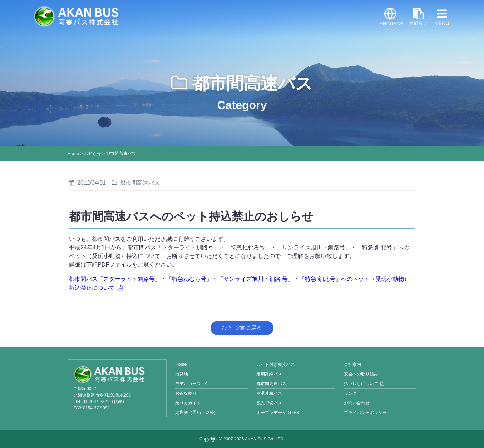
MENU (442, 16)
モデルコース (188, 384)
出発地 (182, 374)
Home (73, 154)
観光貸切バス (269, 403)
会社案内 (352, 364)
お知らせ (418, 16)
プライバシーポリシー (365, 413)
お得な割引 (186, 393)
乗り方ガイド (188, 403)
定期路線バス (269, 374)
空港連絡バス (269, 393)
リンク (350, 393)
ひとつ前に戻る (242, 328)
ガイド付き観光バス (276, 364)
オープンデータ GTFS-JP (281, 413)
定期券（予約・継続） (197, 413)
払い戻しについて (361, 384)
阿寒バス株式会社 (76, 16)
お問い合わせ (357, 403)
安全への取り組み (361, 374)
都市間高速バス (121, 154)
